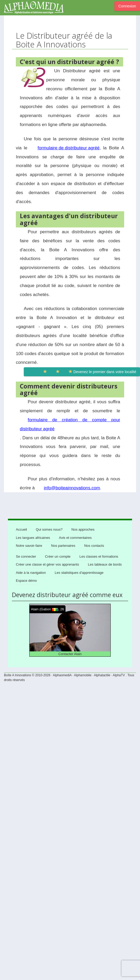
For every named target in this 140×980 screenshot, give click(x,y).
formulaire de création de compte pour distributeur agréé (70, 424)
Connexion (127, 6)
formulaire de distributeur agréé (69, 148)
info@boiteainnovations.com (72, 488)
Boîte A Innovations (18, 675)
